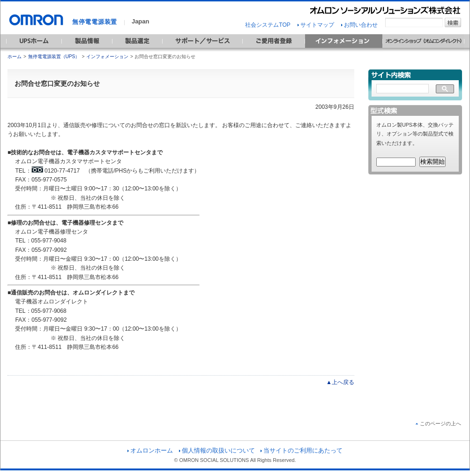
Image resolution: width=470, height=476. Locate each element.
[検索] (403, 89)
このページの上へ (438, 423)
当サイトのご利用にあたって (302, 450)
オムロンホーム (150, 450)
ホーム (15, 57)
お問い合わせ (359, 25)
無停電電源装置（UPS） (54, 57)
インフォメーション (107, 57)
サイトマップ (316, 25)
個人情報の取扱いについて (217, 450)
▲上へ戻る (340, 382)
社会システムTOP (268, 25)
